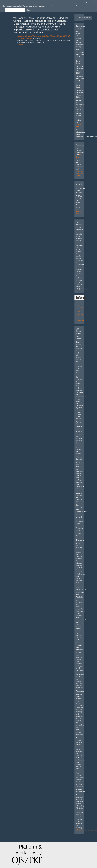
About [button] (78, 6)
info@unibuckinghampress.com (86, 830)
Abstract (20, 45)
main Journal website (79, 211)
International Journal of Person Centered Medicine (23, 6)
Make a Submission (84, 18)
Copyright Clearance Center (79, 173)
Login (94, 2)
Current (51, 6)
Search (30, 10)
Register (87, 2)
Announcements (68, 6)
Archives (58, 6)
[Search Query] (15, 10)
